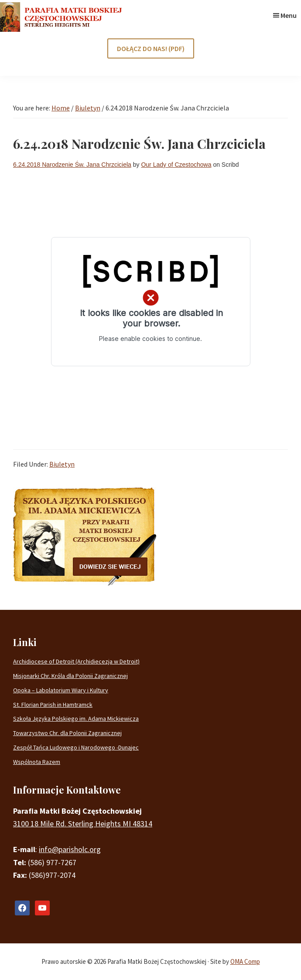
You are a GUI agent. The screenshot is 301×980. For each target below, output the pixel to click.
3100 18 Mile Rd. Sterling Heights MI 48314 (83, 824)
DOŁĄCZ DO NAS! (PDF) (151, 48)
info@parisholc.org (70, 849)
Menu (289, 15)
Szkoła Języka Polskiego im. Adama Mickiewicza (76, 719)
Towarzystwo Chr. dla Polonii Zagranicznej (67, 733)
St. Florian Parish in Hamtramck (53, 705)
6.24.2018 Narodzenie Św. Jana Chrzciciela (72, 165)
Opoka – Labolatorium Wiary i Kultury (61, 690)
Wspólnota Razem (37, 762)
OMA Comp (245, 961)
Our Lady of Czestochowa (176, 165)
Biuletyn (62, 464)
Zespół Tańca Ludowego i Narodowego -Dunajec (76, 747)
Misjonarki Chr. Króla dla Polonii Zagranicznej (70, 676)
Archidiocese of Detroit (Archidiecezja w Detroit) (76, 661)
